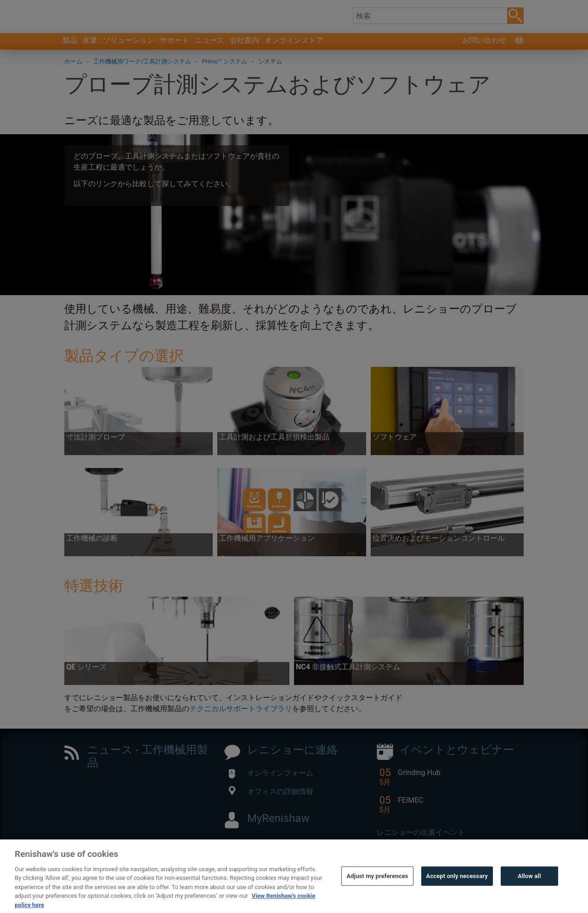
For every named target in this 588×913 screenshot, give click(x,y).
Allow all (529, 889)
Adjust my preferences (377, 889)
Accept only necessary (457, 889)
